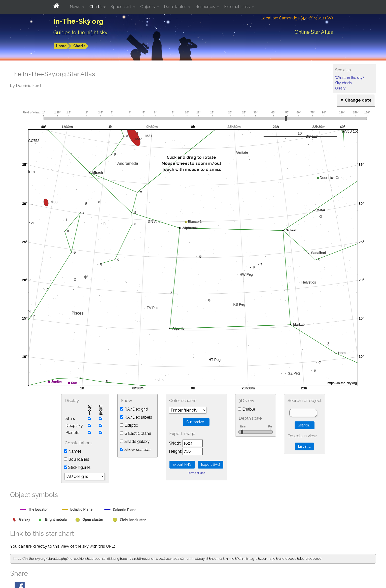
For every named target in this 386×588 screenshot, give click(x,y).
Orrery (340, 88)
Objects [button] (148, 7)
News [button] (76, 7)
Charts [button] (96, 7)
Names (73, 451)
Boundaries (77, 459)
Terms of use (196, 473)
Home (61, 46)
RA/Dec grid (134, 409)
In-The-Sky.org (78, 21)
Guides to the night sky (80, 33)
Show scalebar (136, 450)
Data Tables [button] (176, 7)
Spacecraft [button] (121, 7)
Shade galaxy (135, 441)
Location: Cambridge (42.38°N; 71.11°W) (297, 18)
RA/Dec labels (136, 417)
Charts (79, 46)
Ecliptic (129, 425)
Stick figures (77, 467)
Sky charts (343, 83)
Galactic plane (136, 433)
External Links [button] (237, 7)
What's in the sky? (350, 78)
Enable (247, 409)
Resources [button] (206, 7)
